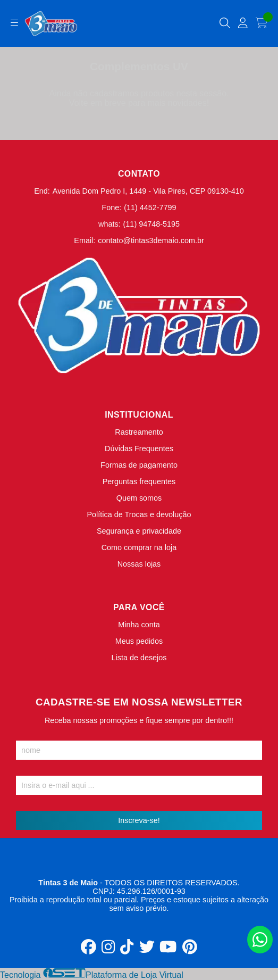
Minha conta (139, 625)
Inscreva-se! (139, 820)
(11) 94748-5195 (151, 224)
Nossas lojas (139, 564)
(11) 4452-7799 (150, 207)
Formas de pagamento (139, 465)
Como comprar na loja (139, 547)
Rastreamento (139, 432)
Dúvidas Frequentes (139, 449)
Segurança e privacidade (139, 531)
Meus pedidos (139, 641)
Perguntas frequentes (139, 481)
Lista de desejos (139, 658)
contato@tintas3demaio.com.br (151, 240)
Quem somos (139, 498)
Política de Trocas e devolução (139, 514)
